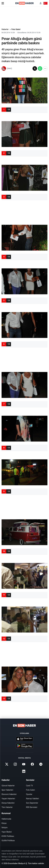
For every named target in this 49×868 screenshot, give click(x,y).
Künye (4, 823)
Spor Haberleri (7, 790)
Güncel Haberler (8, 786)
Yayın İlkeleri (7, 832)
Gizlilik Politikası (8, 840)
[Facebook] (32, 764)
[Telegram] (41, 764)
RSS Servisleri (32, 807)
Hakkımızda (6, 819)
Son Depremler (32, 803)
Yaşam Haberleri (8, 799)
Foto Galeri (16, 29)
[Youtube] (24, 764)
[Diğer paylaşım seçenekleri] (45, 69)
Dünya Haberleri (8, 803)
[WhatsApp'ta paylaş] (40, 69)
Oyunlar (29, 794)
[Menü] (3, 3)
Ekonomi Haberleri (9, 794)
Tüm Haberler (7, 807)
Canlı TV (30, 786)
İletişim (5, 828)
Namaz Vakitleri (33, 799)
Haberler (5, 29)
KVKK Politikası (8, 836)
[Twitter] (7, 764)
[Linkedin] (24, 771)
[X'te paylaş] (35, 69)
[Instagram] (15, 764)
